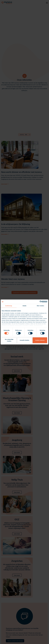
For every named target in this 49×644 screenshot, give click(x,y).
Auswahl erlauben (24, 340)
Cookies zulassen (40, 340)
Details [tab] (24, 306)
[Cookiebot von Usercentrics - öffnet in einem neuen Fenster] (41, 302)
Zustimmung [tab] (9, 306)
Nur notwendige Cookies (9, 340)
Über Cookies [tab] (40, 306)
